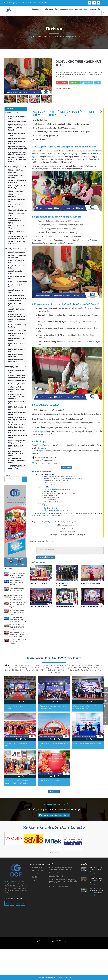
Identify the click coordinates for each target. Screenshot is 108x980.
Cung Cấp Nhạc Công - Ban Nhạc (91, 607)
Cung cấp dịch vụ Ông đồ (16, 296)
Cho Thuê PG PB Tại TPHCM (17, 330)
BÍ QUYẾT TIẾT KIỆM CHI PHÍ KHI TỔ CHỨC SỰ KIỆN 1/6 (96, 880)
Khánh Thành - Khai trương (18, 668)
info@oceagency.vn (12, 3)
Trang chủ (32, 37)
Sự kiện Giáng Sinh (50, 483)
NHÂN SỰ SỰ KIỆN (66, 9)
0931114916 (74, 83)
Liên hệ (34, 880)
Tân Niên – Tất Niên (50, 485)
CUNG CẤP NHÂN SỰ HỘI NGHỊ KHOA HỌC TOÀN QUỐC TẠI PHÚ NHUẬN (17, 635)
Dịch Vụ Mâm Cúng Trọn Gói (17, 139)
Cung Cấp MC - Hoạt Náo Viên (91, 583)
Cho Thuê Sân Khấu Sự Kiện (17, 381)
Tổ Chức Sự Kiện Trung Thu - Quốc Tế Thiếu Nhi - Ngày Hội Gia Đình (76, 668)
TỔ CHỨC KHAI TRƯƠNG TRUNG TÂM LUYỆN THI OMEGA (17, 612)
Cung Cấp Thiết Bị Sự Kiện (35, 670)
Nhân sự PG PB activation (52, 489)
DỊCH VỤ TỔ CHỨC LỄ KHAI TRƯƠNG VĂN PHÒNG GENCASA (18, 642)
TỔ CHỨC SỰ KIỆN (52, 9)
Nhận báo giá (62, 83)
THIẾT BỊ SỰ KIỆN (81, 9)
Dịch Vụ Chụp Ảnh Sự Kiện (17, 125)
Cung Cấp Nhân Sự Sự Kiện (23, 665)
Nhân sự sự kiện (49, 37)
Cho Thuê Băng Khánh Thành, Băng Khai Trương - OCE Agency (17, 397)
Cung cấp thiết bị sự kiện (13, 670)
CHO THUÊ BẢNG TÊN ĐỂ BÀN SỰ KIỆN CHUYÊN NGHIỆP (16, 454)
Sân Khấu (47, 508)
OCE (48, 941)
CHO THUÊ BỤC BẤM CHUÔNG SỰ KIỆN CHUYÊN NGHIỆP (17, 461)
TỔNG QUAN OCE (37, 9)
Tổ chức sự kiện (12, 167)
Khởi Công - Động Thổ (68, 477)
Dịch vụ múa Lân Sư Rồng (40, 668)
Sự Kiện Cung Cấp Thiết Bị (57, 670)
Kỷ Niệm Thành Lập (65, 479)
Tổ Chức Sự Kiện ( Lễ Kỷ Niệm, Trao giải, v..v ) (69, 665)
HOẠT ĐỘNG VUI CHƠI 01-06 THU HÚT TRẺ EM (96, 870)
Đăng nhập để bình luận (46, 557)
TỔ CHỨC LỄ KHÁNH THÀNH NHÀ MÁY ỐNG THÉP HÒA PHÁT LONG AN (18, 620)
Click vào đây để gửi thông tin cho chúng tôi (54, 815)
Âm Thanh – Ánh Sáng (51, 506)
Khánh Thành (56, 477)
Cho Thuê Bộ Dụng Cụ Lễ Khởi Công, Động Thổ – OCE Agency (17, 420)
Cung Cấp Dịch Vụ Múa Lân (17, 252)
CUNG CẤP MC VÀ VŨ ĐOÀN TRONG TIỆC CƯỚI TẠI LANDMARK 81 (17, 598)
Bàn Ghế (54, 508)
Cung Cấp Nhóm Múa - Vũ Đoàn (40, 607)
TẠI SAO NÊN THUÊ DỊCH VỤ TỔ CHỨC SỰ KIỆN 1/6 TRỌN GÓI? (96, 891)
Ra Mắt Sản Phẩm (77, 479)
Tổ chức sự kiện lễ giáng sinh (17, 210)
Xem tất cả (54, 792)
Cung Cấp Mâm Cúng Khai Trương (82, 670)
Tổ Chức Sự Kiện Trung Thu (17, 191)
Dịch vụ (40, 37)
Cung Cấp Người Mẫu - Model (65, 607)
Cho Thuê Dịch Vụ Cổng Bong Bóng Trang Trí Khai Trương (16, 389)
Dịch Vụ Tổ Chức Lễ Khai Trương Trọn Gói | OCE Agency (16, 221)
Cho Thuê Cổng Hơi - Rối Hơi (17, 384)
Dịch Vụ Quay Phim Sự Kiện (17, 122)
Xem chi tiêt (93, 874)
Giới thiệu (35, 877)
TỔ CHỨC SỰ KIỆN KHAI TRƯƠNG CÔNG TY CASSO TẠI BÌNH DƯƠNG (18, 627)
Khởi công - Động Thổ (96, 665)
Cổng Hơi (59, 510)
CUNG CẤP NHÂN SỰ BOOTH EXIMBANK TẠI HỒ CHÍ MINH (18, 583)
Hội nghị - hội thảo (43, 665)
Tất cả (7, 665)
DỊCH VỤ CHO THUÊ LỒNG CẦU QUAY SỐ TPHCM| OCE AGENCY (17, 160)
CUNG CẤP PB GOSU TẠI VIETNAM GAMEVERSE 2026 (17, 590)
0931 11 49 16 (26, 3)
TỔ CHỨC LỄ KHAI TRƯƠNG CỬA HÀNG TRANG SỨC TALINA (18, 605)
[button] (103, 13)
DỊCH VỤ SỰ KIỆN (95, 9)
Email (98, 83)
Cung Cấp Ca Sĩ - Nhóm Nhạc (17, 282)
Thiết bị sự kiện (12, 367)
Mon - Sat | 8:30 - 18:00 (40, 3)
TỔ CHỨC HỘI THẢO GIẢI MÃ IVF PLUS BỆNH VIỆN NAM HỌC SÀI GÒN (17, 576)
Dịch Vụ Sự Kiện (12, 113)
